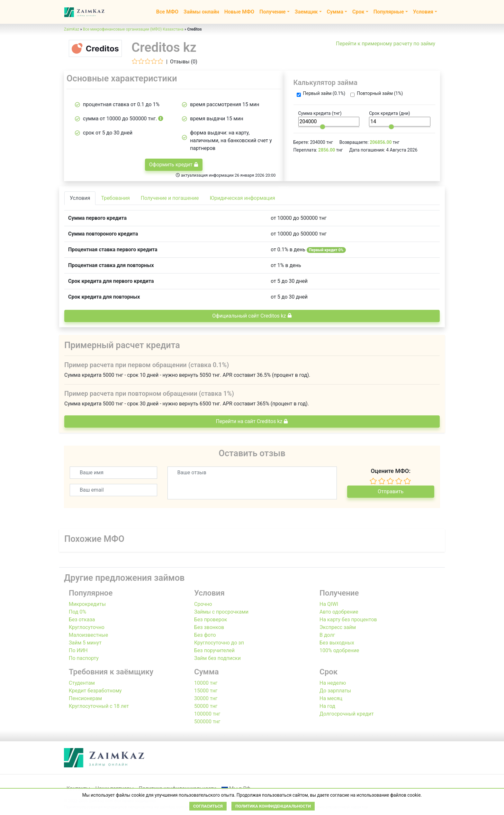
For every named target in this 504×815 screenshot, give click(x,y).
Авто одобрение (339, 612)
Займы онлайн (201, 12)
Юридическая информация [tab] (242, 198)
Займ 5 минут (85, 643)
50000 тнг (206, 706)
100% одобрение (339, 650)
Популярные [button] (389, 12)
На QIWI (329, 604)
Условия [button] (423, 12)
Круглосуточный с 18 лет (99, 706)
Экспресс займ (338, 627)
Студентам (82, 683)
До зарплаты (335, 691)
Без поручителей (214, 650)
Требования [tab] (115, 198)
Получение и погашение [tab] (170, 198)
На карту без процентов (348, 620)
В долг (327, 635)
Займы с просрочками (221, 612)
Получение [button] (273, 12)
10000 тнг (206, 683)
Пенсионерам (85, 698)
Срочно (203, 604)
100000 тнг (207, 714)
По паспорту (84, 658)
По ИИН (78, 650)
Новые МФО (239, 12)
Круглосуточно (87, 627)
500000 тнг (207, 722)
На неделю (333, 683)
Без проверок (211, 620)
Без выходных (337, 643)
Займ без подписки (217, 658)
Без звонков (209, 627)
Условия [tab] (80, 198)
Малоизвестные (88, 635)
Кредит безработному (95, 691)
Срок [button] (358, 12)
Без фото (205, 635)
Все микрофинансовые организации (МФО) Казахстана (133, 29)
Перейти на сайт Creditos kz (252, 421)
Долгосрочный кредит (347, 714)
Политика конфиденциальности (273, 806)
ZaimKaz (72, 29)
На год (327, 706)
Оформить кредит (174, 165)
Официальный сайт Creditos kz (252, 316)
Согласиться (208, 806)
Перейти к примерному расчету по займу (386, 44)
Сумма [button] (335, 12)
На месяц (331, 698)
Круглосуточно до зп (219, 643)
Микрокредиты (87, 604)
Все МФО (167, 12)
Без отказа (82, 620)
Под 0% (77, 612)
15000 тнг (206, 691)
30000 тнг (206, 698)
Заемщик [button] (306, 12)
